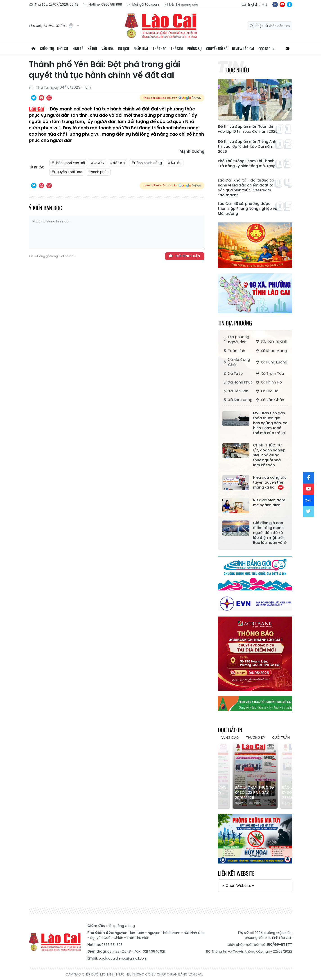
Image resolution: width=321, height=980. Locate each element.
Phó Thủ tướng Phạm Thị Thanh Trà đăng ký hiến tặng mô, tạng (247, 164)
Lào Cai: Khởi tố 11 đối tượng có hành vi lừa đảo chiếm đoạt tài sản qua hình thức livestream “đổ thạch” (246, 188)
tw (309, 511)
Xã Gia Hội (267, 391)
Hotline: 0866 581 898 (103, 5)
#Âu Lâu (175, 163)
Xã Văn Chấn (270, 400)
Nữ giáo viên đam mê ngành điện (269, 503)
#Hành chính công (147, 163)
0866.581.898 (112, 945)
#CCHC (97, 163)
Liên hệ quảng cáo (181, 5)
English (253, 4)
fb (275, 4)
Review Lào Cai (243, 49)
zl (289, 4)
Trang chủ (33, 49)
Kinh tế (78, 49)
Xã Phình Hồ (268, 382)
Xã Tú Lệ (233, 373)
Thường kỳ (256, 737)
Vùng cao (230, 737)
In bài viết (41, 98)
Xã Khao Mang (271, 351)
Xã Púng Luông (271, 362)
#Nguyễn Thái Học (67, 172)
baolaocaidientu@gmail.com (123, 958)
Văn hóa (108, 49)
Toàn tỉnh (234, 351)
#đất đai (118, 163)
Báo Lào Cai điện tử (160, 26)
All (288, 49)
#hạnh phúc (98, 172)
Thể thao (160, 49)
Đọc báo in (266, 49)
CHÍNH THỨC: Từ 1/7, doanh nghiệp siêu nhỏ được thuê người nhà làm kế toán (269, 455)
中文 (265, 4)
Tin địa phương (235, 323)
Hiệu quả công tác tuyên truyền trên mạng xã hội (270, 482)
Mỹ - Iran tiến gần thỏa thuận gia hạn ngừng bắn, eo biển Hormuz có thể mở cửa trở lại (270, 423)
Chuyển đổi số (217, 49)
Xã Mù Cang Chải (236, 362)
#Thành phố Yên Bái (68, 163)
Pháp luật (141, 49)
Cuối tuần (281, 737)
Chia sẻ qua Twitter (34, 98)
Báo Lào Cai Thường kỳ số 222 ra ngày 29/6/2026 (254, 793)
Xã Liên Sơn (235, 391)
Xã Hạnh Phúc (238, 382)
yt (282, 4)
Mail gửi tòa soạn (143, 5)
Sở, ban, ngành (271, 341)
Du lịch (124, 49)
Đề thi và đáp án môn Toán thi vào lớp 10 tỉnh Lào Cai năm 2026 (248, 129)
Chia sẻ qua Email (49, 98)
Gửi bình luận (188, 256)
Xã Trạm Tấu (269, 373)
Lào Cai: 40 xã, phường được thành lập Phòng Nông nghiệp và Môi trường (248, 209)
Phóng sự (194, 49)
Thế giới (177, 49)
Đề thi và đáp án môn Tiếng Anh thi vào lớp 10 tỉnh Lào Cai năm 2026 (247, 147)
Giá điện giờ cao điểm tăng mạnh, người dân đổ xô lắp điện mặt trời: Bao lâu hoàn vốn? (270, 533)
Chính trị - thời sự (54, 49)
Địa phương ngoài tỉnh (236, 339)
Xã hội (92, 49)
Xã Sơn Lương (237, 400)
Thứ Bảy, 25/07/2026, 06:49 (54, 5)
